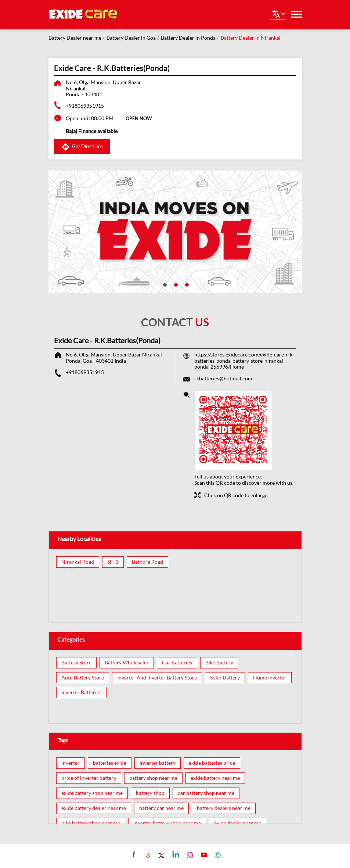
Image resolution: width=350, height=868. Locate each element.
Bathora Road (147, 562)
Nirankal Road (78, 562)
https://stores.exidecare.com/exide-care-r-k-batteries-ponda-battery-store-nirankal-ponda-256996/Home (244, 361)
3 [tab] (186, 284)
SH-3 (113, 562)
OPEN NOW (139, 118)
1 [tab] (164, 284)
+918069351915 (85, 106)
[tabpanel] (175, 232)
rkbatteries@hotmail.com (223, 378)
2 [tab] (175, 284)
